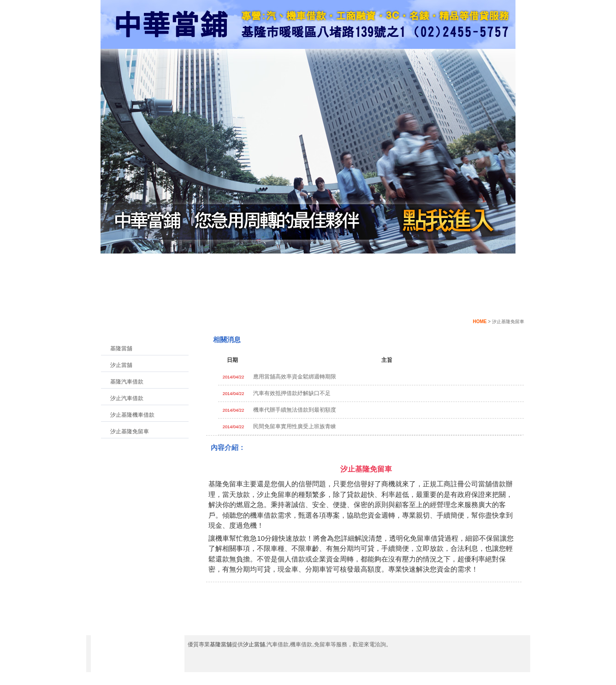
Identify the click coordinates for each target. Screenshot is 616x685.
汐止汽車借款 (127, 398)
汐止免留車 (274, 494)
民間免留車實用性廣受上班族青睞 (295, 426)
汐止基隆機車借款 (132, 415)
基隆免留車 (226, 484)
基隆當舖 (121, 348)
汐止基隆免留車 (130, 431)
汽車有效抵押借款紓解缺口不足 (292, 393)
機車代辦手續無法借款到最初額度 (295, 410)
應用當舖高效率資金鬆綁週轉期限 (295, 377)
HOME (480, 322)
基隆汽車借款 (127, 382)
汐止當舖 (121, 365)
